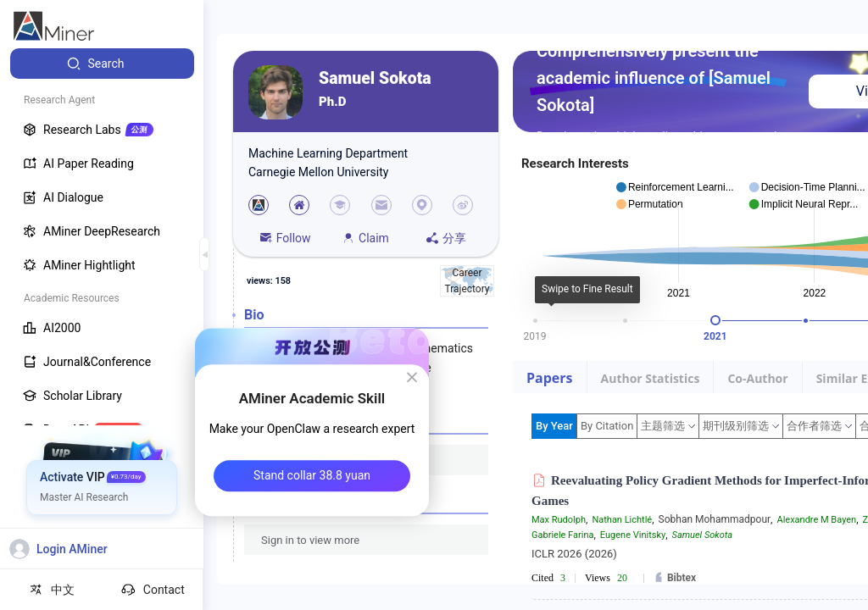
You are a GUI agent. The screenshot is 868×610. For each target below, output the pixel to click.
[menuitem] (102, 64)
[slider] (715, 320)
